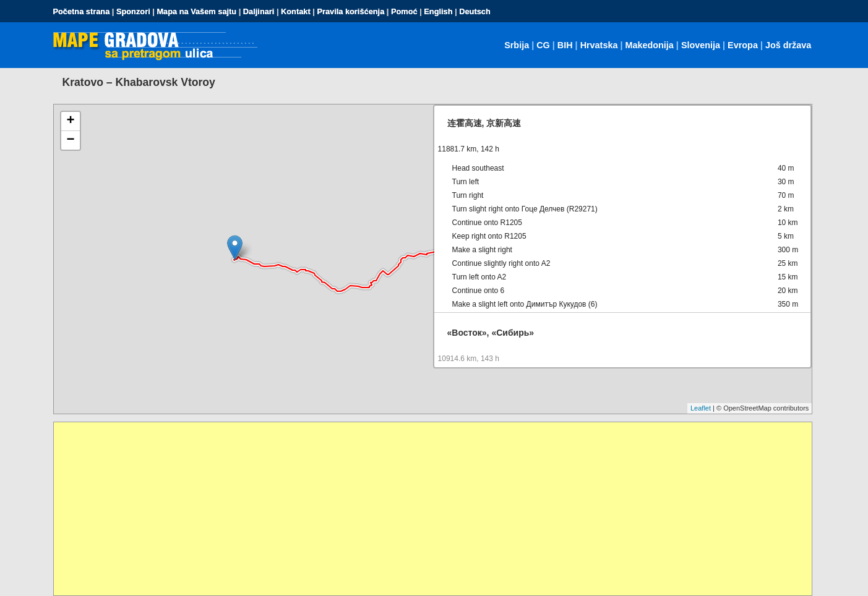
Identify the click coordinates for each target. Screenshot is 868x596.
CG (543, 45)
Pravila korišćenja (350, 11)
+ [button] (70, 121)
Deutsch (475, 11)
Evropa (743, 45)
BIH (565, 45)
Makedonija (649, 45)
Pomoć (404, 11)
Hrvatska (599, 45)
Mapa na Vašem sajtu (196, 11)
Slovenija (701, 45)
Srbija (517, 45)
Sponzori (133, 11)
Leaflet (701, 408)
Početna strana (82, 11)
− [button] (70, 140)
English (438, 11)
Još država (788, 45)
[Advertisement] (425, 509)
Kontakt (296, 11)
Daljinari (259, 11)
